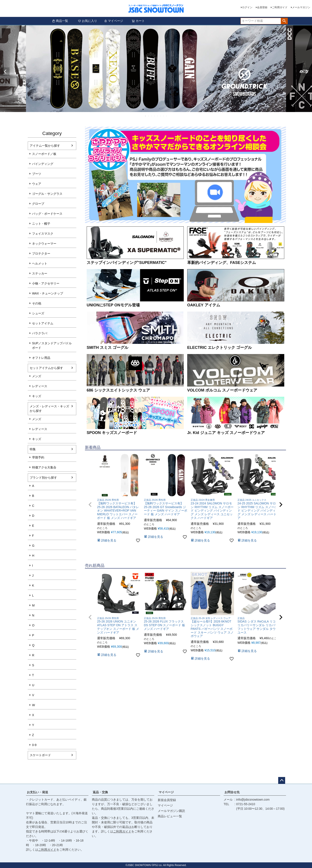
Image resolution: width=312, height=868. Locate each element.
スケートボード (40, 755)
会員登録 (262, 7)
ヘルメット (40, 263)
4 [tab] (155, 116)
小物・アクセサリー (46, 283)
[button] (90, 505)
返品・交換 (100, 792)
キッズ (37, 396)
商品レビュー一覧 (170, 816)
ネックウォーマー (44, 244)
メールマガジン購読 (171, 811)
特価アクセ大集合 (44, 467)
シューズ (38, 313)
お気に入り (88, 21)
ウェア (37, 184)
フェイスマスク (43, 234)
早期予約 (38, 457)
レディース (40, 386)
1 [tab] (146, 116)
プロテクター (41, 254)
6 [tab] (161, 116)
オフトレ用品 (41, 358)
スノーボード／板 (44, 154)
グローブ (38, 204)
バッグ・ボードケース (47, 214)
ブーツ (37, 174)
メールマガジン (301, 7)
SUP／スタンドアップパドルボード (52, 345)
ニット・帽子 (41, 224)
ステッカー (40, 273)
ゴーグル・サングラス (47, 194)
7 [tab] (164, 116)
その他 (37, 303)
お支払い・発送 (37, 792)
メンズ (37, 376)
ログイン (247, 7)
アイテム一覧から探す (45, 146)
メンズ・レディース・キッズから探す (49, 409)
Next (307, 72)
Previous (5, 72)
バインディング (43, 164)
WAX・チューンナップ (48, 293)
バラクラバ (40, 333)
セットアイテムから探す (46, 368)
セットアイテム (43, 323)
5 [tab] (158, 116)
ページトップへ (282, 780)
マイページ (114, 21)
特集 (33, 449)
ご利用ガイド (280, 7)
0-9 (34, 745)
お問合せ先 (232, 792)
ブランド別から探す (43, 478)
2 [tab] (149, 116)
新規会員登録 (167, 800)
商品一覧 (60, 21)
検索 (284, 21)
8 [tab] (167, 116)
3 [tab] (152, 116)
